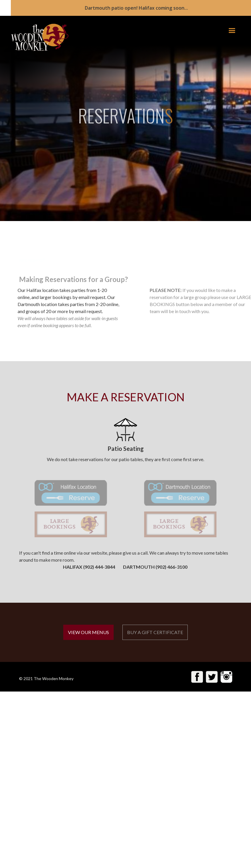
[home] (36, 37)
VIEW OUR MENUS (88, 632)
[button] (232, 31)
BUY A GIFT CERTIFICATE (155, 632)
